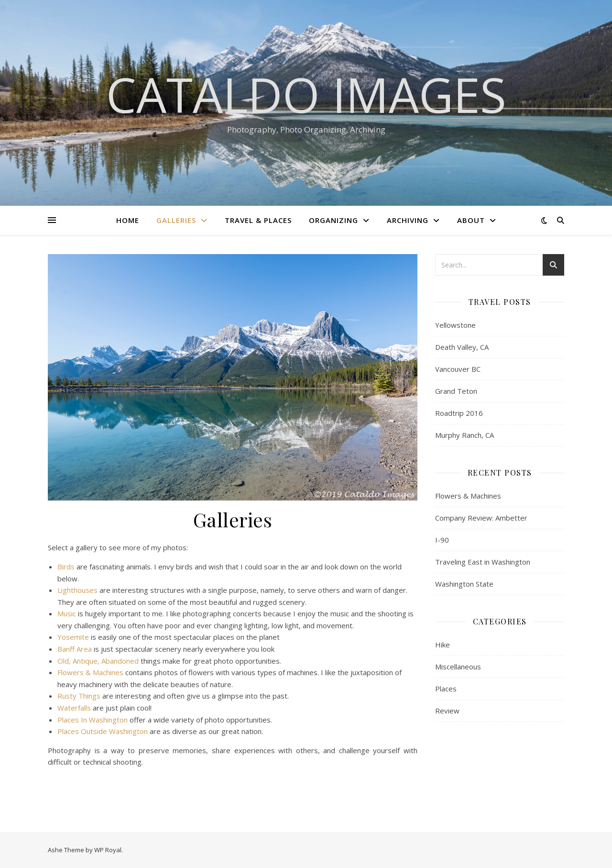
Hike (443, 645)
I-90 (442, 540)
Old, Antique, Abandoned (98, 661)
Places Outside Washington (103, 731)
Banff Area (75, 649)
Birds (66, 567)
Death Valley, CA (462, 347)
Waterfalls (74, 708)
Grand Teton (456, 391)
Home (128, 220)
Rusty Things (79, 696)
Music (67, 613)
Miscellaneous (458, 667)
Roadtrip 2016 (459, 413)
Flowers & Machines (90, 672)
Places (446, 689)
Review (447, 711)
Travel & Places (258, 220)
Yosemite (73, 637)
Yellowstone (455, 325)
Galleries (176, 220)
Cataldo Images (306, 94)
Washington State (464, 584)
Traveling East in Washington (483, 562)
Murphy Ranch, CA (464, 435)
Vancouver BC (458, 369)
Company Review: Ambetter (481, 518)
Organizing (333, 220)
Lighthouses (77, 590)
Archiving (408, 220)
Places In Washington (93, 720)
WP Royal (108, 850)
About (471, 220)
